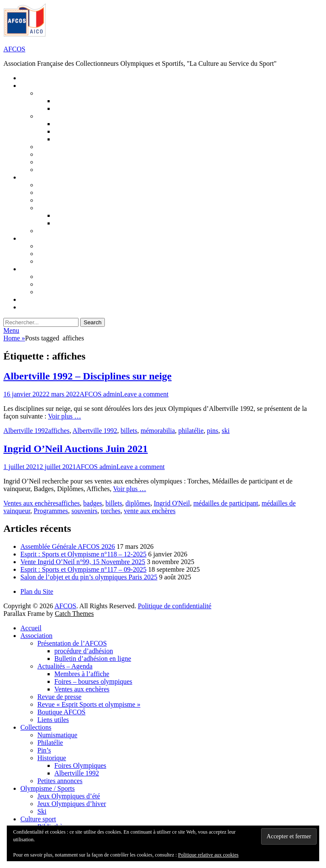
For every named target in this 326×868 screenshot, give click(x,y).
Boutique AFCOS (61, 712)
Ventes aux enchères (31, 503)
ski (226, 431)
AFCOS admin (100, 394)
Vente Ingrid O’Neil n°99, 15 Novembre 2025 (83, 562)
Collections (36, 727)
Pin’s (44, 750)
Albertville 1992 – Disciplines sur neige (87, 376)
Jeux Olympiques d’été (69, 796)
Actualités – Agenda (65, 666)
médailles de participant (226, 503)
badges (93, 503)
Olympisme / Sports (48, 788)
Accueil (31, 628)
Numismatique (57, 735)
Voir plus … (65, 416)
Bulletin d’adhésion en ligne (93, 659)
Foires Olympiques (80, 765)
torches (111, 511)
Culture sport (38, 819)
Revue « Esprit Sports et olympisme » (89, 704)
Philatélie (50, 743)
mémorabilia (158, 431)
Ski (42, 811)
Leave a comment (144, 394)
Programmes (51, 511)
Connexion (42, 307)
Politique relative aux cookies (208, 855)
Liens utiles (53, 720)
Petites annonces (60, 781)
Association (37, 636)
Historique (52, 758)
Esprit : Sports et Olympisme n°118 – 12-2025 (83, 554)
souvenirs (84, 511)
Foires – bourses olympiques (93, 681)
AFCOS (14, 49)
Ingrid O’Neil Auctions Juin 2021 (76, 449)
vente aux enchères (150, 511)
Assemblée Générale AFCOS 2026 (68, 546)
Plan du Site (37, 591)
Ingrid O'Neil (172, 503)
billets (129, 431)
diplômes (138, 503)
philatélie (191, 431)
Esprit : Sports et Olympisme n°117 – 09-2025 (83, 569)
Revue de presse (59, 697)
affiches (59, 431)
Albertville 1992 (26, 431)
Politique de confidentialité (175, 606)
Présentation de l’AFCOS (72, 643)
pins (213, 431)
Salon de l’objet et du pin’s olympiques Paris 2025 (89, 577)
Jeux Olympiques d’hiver (80, 254)
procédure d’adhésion (84, 651)
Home (14, 338)
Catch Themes (74, 614)
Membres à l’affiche (82, 674)
